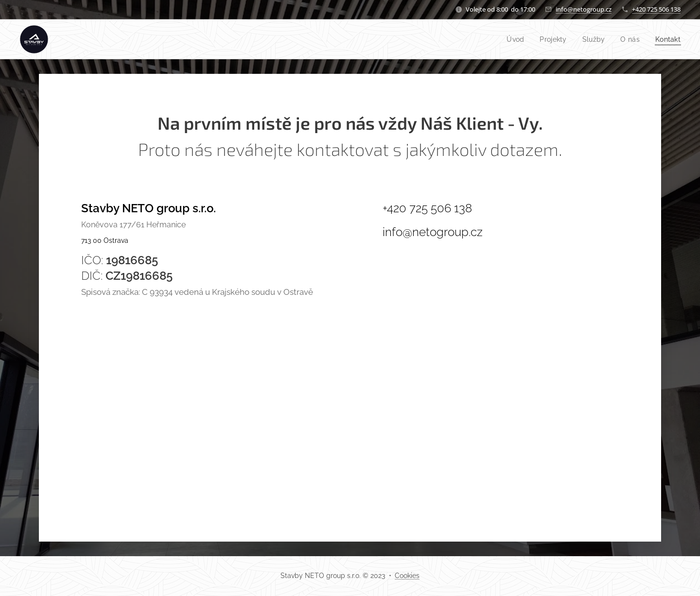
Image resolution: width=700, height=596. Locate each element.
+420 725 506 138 (656, 9)
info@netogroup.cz (584, 9)
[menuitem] (510, 39)
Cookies (407, 576)
